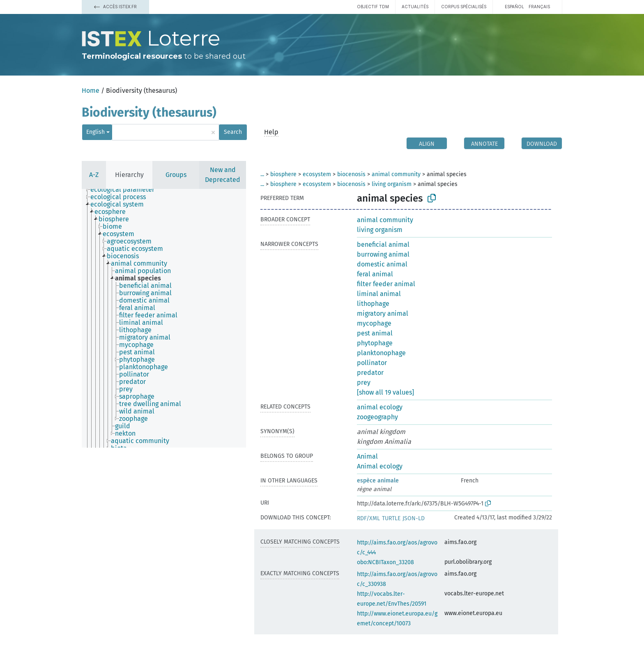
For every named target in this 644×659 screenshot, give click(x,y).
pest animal (375, 333)
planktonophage (381, 353)
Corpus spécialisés (464, 7)
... (262, 174)
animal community (396, 174)
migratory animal (383, 313)
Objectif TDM (373, 7)
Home (91, 91)
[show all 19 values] (385, 392)
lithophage (373, 304)
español (514, 7)
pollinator (372, 363)
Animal (367, 456)
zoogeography (377, 417)
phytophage (375, 343)
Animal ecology (380, 466)
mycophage (374, 323)
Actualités (415, 7)
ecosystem (317, 174)
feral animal (375, 274)
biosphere (283, 174)
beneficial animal (383, 245)
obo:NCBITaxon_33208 (385, 562)
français (539, 7)
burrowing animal (383, 254)
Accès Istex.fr (115, 7)
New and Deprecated (223, 175)
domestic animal (382, 264)
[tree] (164, 318)
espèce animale (378, 481)
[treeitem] (126, 190)
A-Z (94, 175)
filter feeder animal (386, 284)
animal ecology (380, 407)
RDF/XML (368, 518)
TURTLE (391, 518)
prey (364, 382)
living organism (392, 184)
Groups (176, 175)
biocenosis (351, 174)
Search (233, 132)
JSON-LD (414, 518)
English (95, 132)
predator (370, 373)
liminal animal (379, 294)
